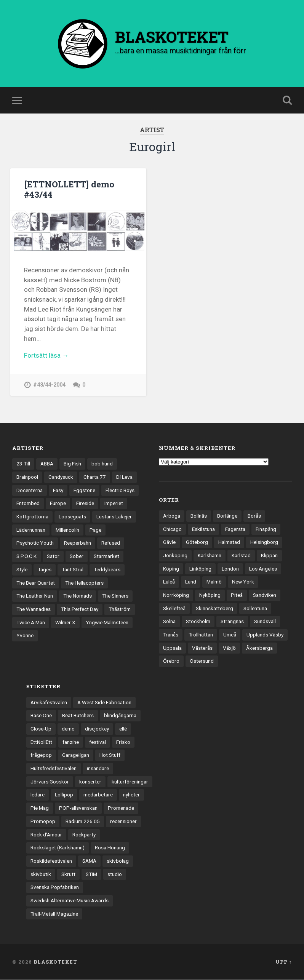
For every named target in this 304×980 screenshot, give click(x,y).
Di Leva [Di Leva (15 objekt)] (124, 477)
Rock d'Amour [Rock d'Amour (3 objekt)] (46, 835)
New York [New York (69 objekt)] (243, 582)
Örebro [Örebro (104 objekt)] (171, 661)
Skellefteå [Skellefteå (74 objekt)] (174, 609)
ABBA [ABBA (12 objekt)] (47, 464)
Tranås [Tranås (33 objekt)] (171, 635)
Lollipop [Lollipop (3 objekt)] (64, 795)
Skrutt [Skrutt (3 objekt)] (68, 874)
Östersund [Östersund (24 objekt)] (202, 661)
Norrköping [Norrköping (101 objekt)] (176, 595)
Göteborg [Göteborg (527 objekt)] (197, 542)
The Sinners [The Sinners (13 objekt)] (115, 596)
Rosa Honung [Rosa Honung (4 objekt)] (110, 848)
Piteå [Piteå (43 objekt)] (237, 595)
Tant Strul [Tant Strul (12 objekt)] (73, 570)
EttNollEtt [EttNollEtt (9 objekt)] (41, 742)
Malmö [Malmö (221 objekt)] (214, 582)
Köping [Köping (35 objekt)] (171, 569)
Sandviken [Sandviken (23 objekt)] (265, 595)
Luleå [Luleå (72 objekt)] (169, 582)
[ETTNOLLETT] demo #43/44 (69, 189)
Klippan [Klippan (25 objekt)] (269, 556)
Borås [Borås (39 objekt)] (254, 516)
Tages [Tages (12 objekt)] (45, 570)
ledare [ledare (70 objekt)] (38, 795)
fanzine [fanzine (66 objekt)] (71, 742)
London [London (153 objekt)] (230, 569)
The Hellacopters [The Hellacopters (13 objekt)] (84, 583)
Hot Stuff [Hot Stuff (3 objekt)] (110, 755)
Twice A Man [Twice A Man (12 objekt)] (31, 623)
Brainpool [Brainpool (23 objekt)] (27, 477)
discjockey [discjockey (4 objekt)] (97, 729)
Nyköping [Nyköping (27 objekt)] (210, 595)
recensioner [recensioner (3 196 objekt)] (123, 822)
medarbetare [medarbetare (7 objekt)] (98, 795)
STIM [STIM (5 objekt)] (91, 874)
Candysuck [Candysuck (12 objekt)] (61, 477)
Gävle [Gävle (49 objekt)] (169, 542)
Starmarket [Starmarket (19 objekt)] (106, 556)
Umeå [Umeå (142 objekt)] (230, 635)
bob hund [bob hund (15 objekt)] (102, 464)
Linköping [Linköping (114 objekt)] (200, 569)
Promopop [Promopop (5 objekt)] (43, 822)
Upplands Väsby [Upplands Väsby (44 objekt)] (265, 635)
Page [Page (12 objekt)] (95, 530)
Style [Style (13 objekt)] (22, 570)
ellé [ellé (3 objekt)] (123, 729)
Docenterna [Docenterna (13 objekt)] (30, 491)
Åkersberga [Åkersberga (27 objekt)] (259, 648)
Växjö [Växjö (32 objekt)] (229, 648)
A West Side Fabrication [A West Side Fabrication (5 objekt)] (104, 703)
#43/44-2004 (49, 385)
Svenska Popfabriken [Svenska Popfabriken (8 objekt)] (55, 887)
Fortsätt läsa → (46, 356)
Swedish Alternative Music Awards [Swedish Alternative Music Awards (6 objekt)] (70, 901)
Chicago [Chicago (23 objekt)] (172, 529)
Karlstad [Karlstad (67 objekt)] (241, 556)
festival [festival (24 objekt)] (98, 742)
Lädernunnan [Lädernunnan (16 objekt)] (31, 530)
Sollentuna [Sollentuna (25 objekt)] (255, 609)
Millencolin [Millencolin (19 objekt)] (67, 530)
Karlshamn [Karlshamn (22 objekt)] (210, 556)
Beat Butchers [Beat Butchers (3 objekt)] (78, 716)
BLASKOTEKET (55, 962)
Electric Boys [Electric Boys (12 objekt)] (120, 491)
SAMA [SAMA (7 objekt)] (89, 861)
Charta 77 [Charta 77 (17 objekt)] (95, 477)
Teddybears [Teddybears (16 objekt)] (107, 570)
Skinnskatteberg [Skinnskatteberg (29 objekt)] (214, 609)
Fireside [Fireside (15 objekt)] (85, 504)
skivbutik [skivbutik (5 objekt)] (41, 874)
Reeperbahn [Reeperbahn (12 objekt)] (78, 543)
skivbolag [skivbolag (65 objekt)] (118, 861)
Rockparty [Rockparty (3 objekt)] (84, 835)
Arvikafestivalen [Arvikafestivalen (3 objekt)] (49, 703)
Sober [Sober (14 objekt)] (77, 556)
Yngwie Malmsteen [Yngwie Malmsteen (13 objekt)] (107, 623)
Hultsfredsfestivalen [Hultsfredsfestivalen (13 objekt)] (54, 769)
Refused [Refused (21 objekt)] (111, 543)
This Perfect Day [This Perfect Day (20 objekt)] (80, 609)
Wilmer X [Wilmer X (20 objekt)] (65, 623)
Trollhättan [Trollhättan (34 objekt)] (201, 635)
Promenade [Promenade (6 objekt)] (121, 808)
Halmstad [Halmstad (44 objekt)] (229, 542)
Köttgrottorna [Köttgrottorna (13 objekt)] (32, 517)
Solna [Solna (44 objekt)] (169, 622)
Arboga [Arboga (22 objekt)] (172, 516)
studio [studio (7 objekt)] (115, 874)
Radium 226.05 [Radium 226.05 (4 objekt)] (83, 822)
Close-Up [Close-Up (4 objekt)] (41, 729)
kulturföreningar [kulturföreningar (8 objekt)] (130, 782)
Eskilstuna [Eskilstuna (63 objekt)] (203, 529)
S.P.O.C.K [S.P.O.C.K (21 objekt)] (26, 556)
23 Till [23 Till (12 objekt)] (23, 464)
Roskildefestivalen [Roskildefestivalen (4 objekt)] (51, 861)
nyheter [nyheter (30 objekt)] (131, 795)
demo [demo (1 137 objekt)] (68, 729)
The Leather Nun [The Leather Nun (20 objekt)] (35, 596)
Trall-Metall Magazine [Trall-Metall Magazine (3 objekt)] (54, 914)
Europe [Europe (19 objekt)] (58, 504)
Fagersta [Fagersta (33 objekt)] (235, 529)
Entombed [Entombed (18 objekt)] (28, 504)
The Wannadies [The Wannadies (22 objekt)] (34, 609)
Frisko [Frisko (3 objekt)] (123, 742)
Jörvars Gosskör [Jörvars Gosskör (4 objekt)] (50, 782)
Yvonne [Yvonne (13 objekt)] (25, 636)
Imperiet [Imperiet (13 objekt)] (114, 504)
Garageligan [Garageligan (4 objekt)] (76, 755)
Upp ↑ (284, 962)
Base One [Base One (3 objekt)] (41, 716)
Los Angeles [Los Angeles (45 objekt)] (263, 569)
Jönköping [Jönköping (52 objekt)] (175, 556)
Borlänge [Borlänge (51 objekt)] (227, 516)
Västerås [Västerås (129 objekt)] (202, 648)
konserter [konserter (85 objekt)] (90, 782)
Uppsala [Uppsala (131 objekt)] (172, 648)
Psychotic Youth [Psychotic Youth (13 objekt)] (35, 543)
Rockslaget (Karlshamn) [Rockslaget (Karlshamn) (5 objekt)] (58, 848)
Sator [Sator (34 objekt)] (53, 556)
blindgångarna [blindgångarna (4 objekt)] (120, 716)
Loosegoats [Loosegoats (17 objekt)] (72, 517)
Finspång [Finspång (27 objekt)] (266, 529)
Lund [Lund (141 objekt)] (191, 582)
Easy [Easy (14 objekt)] (58, 491)
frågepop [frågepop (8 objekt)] (41, 755)
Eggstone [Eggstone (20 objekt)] (84, 491)
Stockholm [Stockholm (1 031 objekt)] (198, 622)
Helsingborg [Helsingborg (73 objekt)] (264, 542)
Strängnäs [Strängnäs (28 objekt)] (232, 622)
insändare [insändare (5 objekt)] (98, 769)
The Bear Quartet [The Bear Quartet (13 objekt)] (36, 583)
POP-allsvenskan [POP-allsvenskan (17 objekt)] (78, 808)
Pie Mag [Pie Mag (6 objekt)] (40, 808)
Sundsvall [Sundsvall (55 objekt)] (265, 622)
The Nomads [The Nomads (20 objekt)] (78, 596)
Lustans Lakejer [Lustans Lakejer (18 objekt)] (114, 517)
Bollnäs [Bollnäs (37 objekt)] (199, 516)
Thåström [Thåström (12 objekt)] (120, 609)
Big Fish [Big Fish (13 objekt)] (72, 464)
